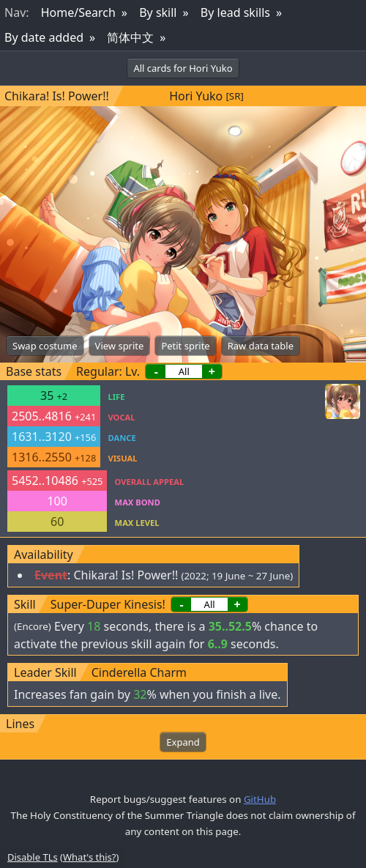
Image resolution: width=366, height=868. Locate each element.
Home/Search (78, 12)
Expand (183, 742)
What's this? (89, 857)
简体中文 (130, 37)
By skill (158, 12)
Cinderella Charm (139, 672)
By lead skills (235, 12)
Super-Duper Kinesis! (108, 604)
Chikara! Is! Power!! (57, 96)
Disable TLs (33, 857)
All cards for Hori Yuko (183, 68)
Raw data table (261, 346)
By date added (44, 37)
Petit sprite (185, 346)
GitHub (260, 799)
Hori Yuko (196, 96)
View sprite (120, 346)
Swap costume (45, 346)
